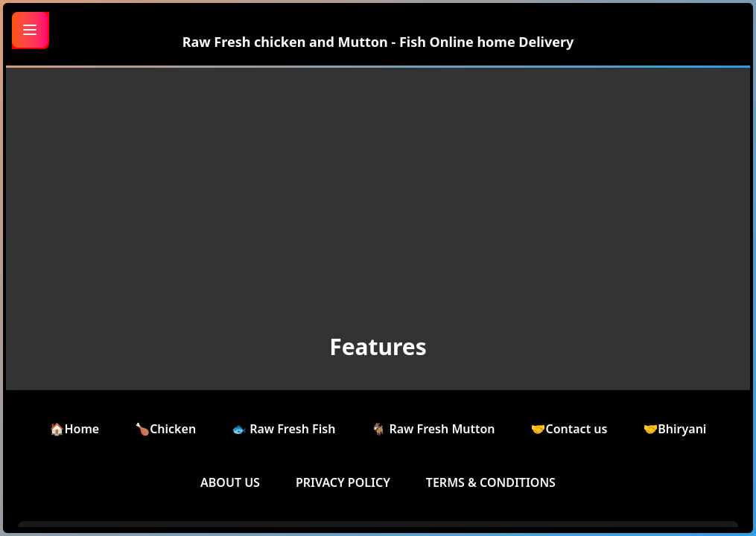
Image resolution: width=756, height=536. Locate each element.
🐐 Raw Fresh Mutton (433, 429)
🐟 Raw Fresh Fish (283, 429)
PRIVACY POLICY (343, 482)
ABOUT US (230, 482)
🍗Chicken (165, 429)
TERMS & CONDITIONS (491, 482)
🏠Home (75, 429)
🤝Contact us (569, 429)
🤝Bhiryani (674, 429)
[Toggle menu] (30, 30)
